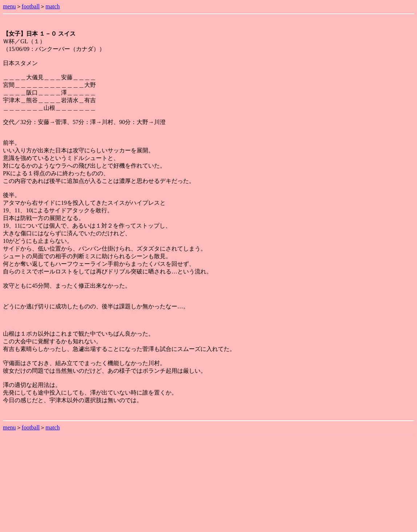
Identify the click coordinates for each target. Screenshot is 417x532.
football (31, 6)
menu (9, 6)
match (52, 6)
